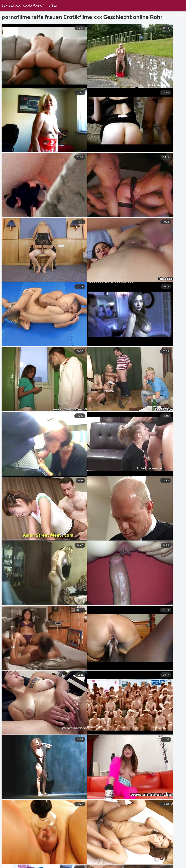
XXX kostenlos (77, 855)
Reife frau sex (114, 859)
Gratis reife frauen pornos (149, 859)
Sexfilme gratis (173, 866)
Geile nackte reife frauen (138, 866)
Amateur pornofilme (54, 859)
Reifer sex (43, 866)
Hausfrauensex (86, 859)
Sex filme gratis (49, 855)
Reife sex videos (170, 863)
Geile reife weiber (107, 855)
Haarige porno (67, 866)
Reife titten (104, 863)
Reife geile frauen (20, 859)
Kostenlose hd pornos (99, 866)
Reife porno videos (166, 855)
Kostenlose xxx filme (17, 855)
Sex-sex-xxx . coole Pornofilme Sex (30, 6)
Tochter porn (136, 855)
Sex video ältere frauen (135, 863)
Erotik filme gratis (75, 863)
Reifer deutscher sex (42, 863)
